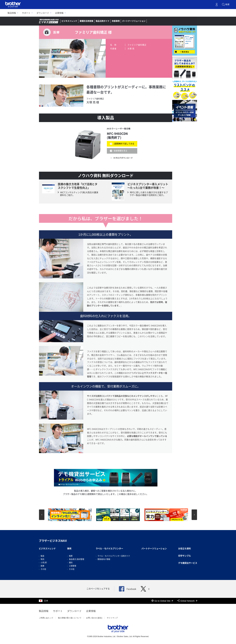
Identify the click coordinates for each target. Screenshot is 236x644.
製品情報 (12, 13)
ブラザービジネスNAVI (53, 541)
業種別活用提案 (86, 21)
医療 (42, 566)
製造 (42, 556)
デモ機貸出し (172, 21)
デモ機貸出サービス (188, 563)
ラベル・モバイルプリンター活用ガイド (114, 556)
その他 (43, 569)
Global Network (187, 601)
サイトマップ (112, 618)
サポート (26, 13)
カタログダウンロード (123, 158)
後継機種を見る (120, 151)
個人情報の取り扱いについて (70, 618)
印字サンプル (185, 556)
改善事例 (116, 21)
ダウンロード (43, 13)
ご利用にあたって (46, 618)
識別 (71, 563)
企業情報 (59, 13)
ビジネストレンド (69, 21)
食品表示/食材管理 (77, 559)
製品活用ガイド (103, 21)
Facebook (128, 589)
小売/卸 (44, 563)
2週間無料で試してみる (124, 144)
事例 (69, 549)
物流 (42, 559)
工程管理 (73, 566)
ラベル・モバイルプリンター (109, 549)
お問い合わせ (189, 21)
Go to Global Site (162, 601)
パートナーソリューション (134, 21)
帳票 (71, 556)
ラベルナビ (156, 21)
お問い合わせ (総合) (94, 618)
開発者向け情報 (104, 559)
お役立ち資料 (185, 549)
